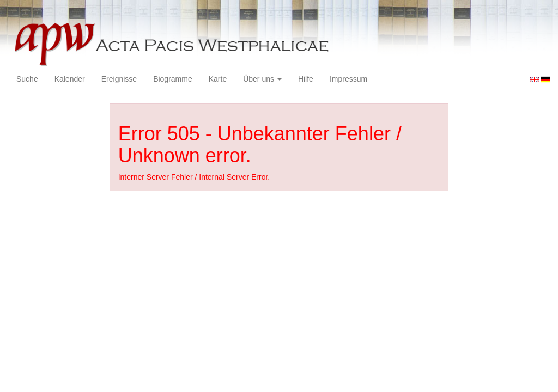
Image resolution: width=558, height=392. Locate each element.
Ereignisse (119, 79)
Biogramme (173, 79)
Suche (27, 79)
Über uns (262, 79)
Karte (218, 79)
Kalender (70, 79)
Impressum (348, 79)
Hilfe (306, 79)
